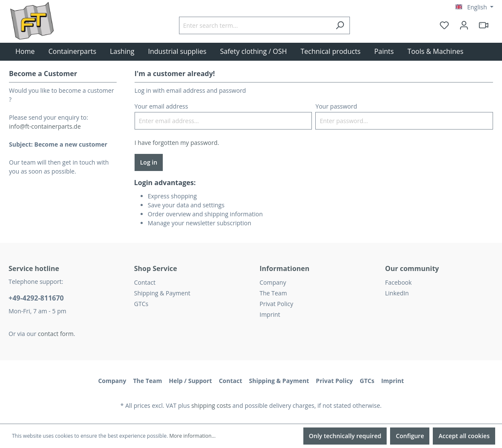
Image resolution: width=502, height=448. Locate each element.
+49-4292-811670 (36, 298)
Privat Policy (277, 304)
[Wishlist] (444, 25)
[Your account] (464, 25)
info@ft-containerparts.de (45, 126)
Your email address (161, 106)
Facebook (398, 282)
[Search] (340, 25)
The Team (273, 293)
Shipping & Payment (162, 293)
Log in (149, 162)
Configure (410, 436)
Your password (336, 106)
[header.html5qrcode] (484, 25)
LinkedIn (397, 293)
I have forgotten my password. (177, 143)
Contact (145, 282)
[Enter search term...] (255, 25)
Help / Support (190, 381)
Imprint (270, 314)
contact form (56, 334)
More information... (192, 436)
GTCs (141, 304)
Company (273, 282)
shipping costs (211, 405)
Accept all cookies (464, 436)
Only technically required (345, 436)
